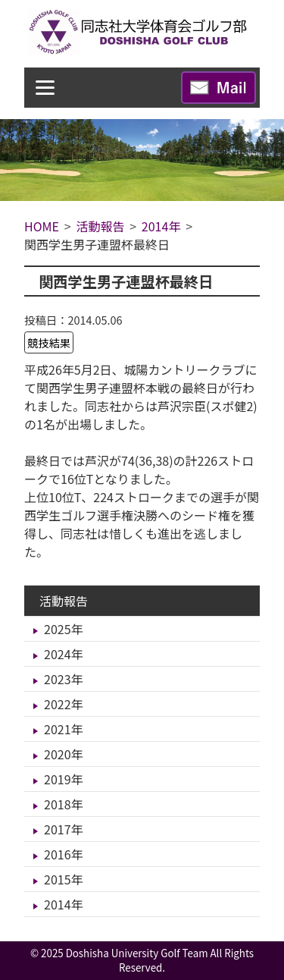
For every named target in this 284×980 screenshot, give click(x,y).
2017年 (64, 829)
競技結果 (49, 342)
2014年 (64, 904)
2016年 (64, 854)
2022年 (64, 704)
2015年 (64, 879)
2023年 (64, 679)
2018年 (64, 804)
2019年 (64, 779)
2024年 (64, 654)
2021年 (64, 729)
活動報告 (64, 601)
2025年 (64, 629)
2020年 (64, 754)
